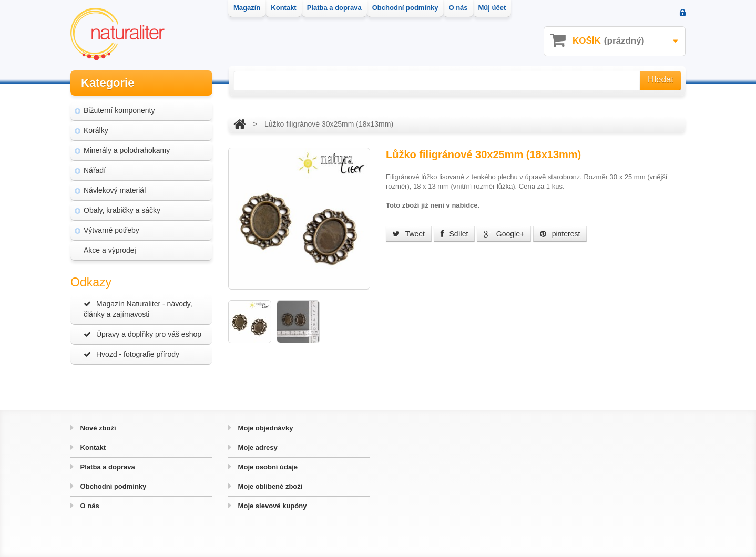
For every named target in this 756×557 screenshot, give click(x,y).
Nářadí (95, 170)
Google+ (504, 234)
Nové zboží (97, 428)
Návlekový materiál (115, 190)
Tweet (409, 234)
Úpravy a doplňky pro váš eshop (142, 334)
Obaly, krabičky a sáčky (122, 210)
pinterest (560, 234)
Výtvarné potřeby (111, 230)
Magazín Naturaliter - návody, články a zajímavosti (138, 309)
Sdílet (454, 234)
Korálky (96, 130)
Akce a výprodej (110, 250)
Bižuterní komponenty (119, 110)
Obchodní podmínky (112, 486)
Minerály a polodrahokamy (127, 150)
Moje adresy (257, 447)
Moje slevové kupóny (271, 506)
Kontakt (92, 447)
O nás (89, 506)
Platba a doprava (107, 467)
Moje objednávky (264, 428)
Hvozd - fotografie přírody (131, 354)
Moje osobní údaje (267, 467)
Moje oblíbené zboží (269, 486)
